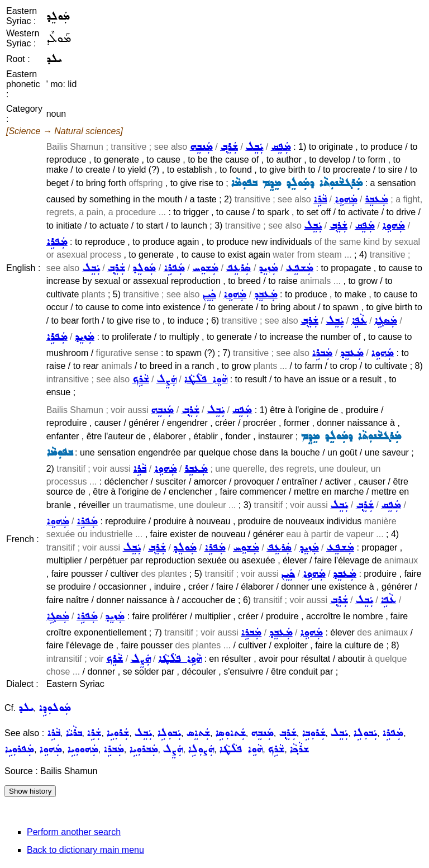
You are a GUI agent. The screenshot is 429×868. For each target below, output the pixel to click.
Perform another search (74, 832)
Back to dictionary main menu (85, 850)
